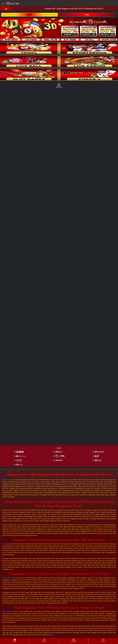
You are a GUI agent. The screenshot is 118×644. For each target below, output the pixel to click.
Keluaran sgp (7, 480)
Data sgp (5, 544)
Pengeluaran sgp (8, 578)
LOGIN (87, 15)
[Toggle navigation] (3, 4)
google (51, 635)
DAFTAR (29, 15)
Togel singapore (8, 611)
